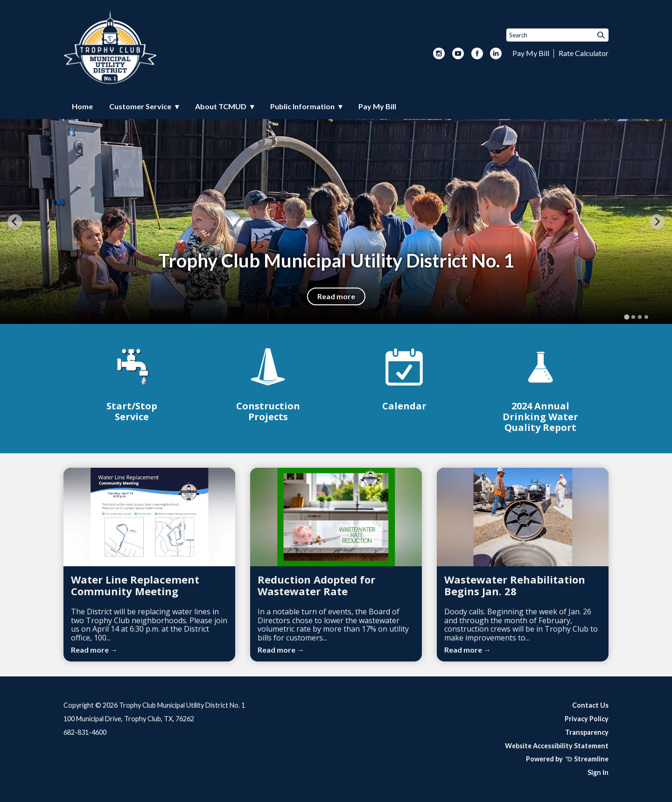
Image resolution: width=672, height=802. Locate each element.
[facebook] (477, 54)
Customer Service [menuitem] (140, 106)
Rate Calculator (584, 53)
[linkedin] (496, 54)
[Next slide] (657, 222)
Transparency (587, 732)
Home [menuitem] (82, 106)
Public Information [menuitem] (302, 106)
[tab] (626, 317)
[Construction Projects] (268, 383)
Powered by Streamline (567, 759)
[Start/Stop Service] (132, 383)
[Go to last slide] (15, 222)
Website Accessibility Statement (557, 746)
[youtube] (458, 54)
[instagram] (439, 54)
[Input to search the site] (557, 35)
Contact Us (590, 705)
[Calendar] (404, 378)
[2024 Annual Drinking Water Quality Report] (540, 388)
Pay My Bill (531, 53)
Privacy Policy (587, 719)
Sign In (598, 772)
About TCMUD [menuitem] (221, 106)
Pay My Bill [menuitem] (377, 106)
